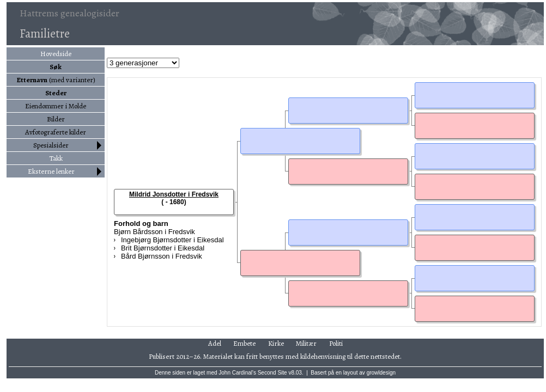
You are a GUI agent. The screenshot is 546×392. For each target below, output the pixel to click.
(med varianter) (56, 80)
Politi (336, 343)
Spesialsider (51, 145)
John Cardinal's (237, 373)
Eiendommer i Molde (56, 106)
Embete (244, 343)
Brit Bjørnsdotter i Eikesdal (163, 248)
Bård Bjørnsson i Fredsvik (162, 256)
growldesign (381, 373)
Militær (306, 343)
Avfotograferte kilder (56, 132)
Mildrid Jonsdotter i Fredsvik (174, 194)
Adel (215, 343)
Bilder (56, 119)
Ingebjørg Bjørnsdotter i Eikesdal (172, 240)
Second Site (272, 373)
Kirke (276, 343)
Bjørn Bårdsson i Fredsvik (154, 232)
